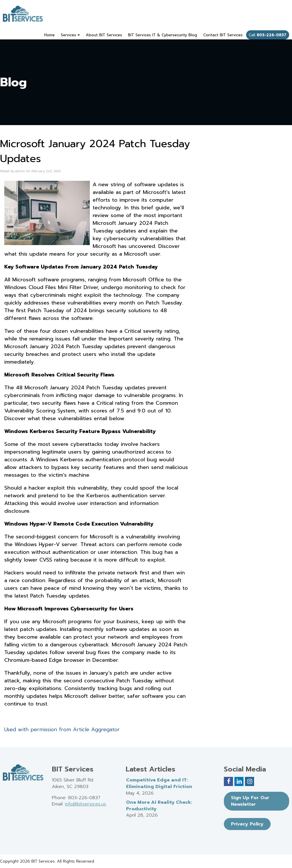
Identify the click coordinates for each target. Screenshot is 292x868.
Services (70, 35)
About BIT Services (104, 35)
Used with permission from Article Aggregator (62, 729)
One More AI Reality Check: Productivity (159, 806)
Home (49, 35)
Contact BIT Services (223, 35)
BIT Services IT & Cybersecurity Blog (163, 35)
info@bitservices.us (86, 804)
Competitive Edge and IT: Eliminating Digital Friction (159, 783)
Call (267, 35)
